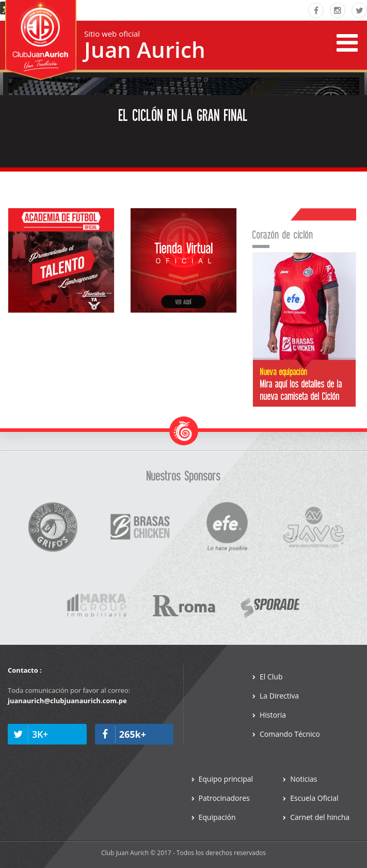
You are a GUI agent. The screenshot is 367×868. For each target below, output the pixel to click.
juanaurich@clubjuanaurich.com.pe (67, 701)
